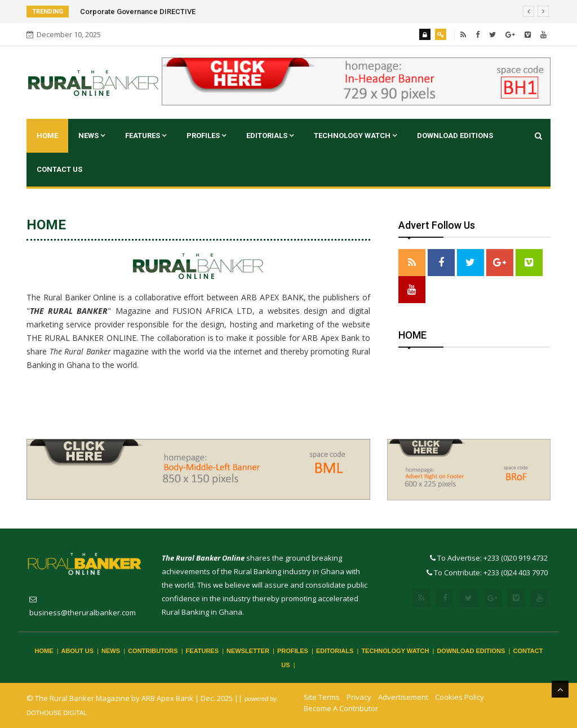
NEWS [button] (92, 136)
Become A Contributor (341, 708)
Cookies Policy (460, 697)
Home (47, 136)
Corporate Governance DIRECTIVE (138, 12)
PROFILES (206, 136)
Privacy (359, 697)
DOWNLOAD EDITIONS (455, 136)
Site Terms (322, 697)
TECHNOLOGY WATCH (355, 136)
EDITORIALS (270, 136)
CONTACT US (59, 169)
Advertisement (403, 697)
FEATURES (146, 136)
